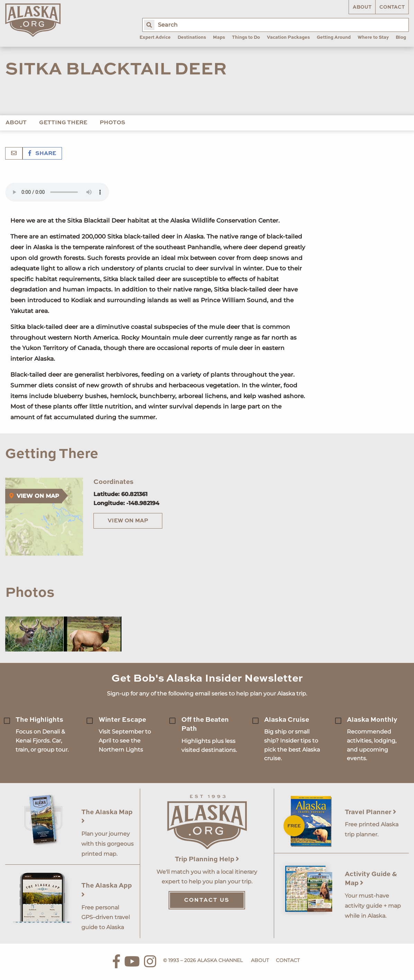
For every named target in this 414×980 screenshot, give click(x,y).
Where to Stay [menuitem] (373, 38)
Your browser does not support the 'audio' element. (57, 192)
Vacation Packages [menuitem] (288, 38)
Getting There (63, 123)
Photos (112, 123)
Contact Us (207, 900)
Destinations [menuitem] (192, 38)
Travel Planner (371, 812)
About (362, 7)
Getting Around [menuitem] (334, 38)
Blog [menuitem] (401, 38)
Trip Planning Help (207, 859)
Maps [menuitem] (219, 38)
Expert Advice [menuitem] (155, 38)
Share (42, 154)
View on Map (128, 521)
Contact (392, 7)
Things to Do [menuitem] (246, 38)
